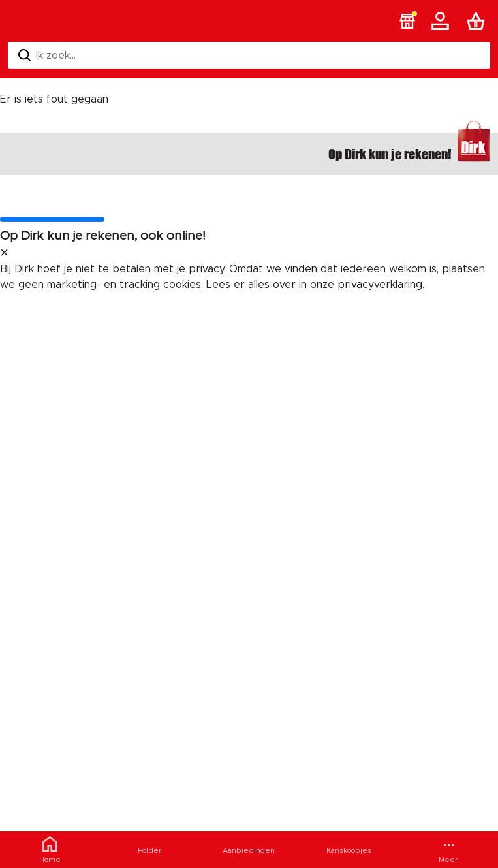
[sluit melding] (4, 253)
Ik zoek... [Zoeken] (47, 55)
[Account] (443, 21)
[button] (407, 21)
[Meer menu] (448, 850)
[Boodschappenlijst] (478, 21)
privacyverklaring (380, 285)
